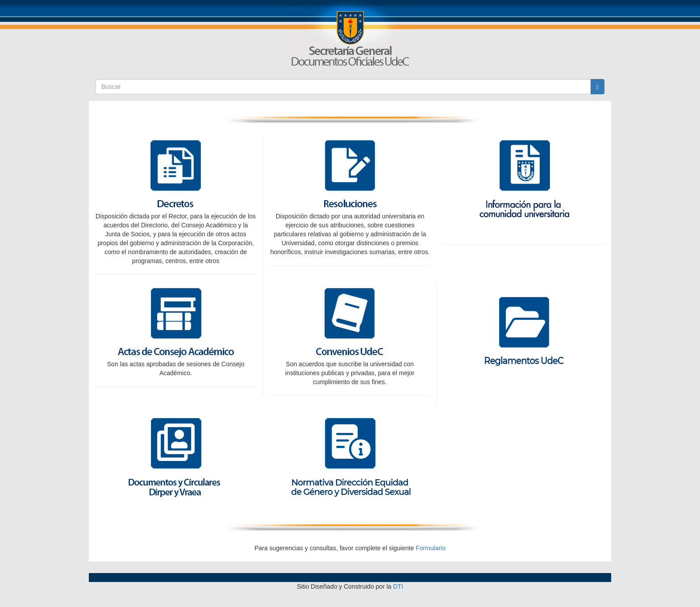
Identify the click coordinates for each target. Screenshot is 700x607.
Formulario (431, 548)
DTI (398, 586)
